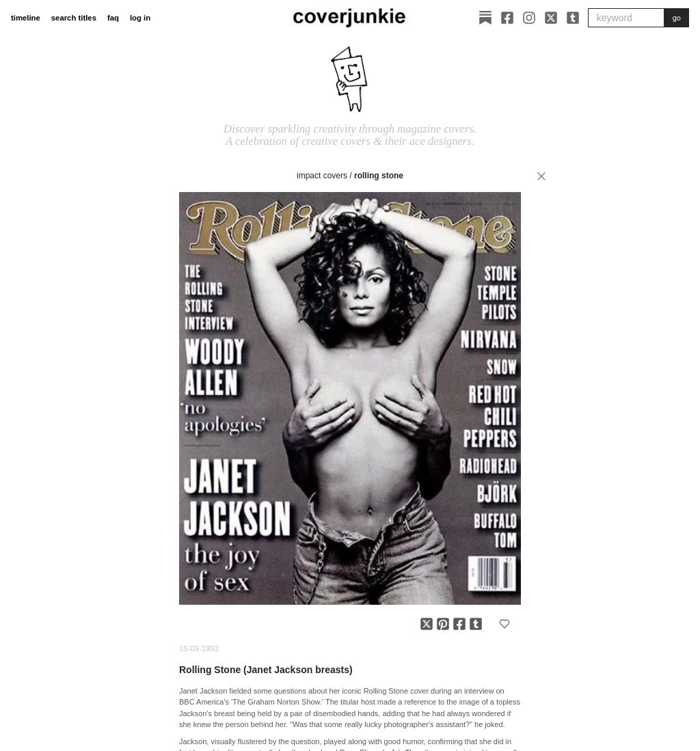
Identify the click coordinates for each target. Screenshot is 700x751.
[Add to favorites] (504, 624)
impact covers (322, 176)
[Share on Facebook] (459, 624)
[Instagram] (529, 18)
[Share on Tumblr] (476, 624)
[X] (551, 18)
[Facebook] (507, 18)
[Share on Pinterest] (443, 624)
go (677, 18)
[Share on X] (427, 624)
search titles (74, 18)
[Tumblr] (573, 18)
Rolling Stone (379, 176)
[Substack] (485, 18)
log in (140, 18)
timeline (26, 18)
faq (113, 18)
